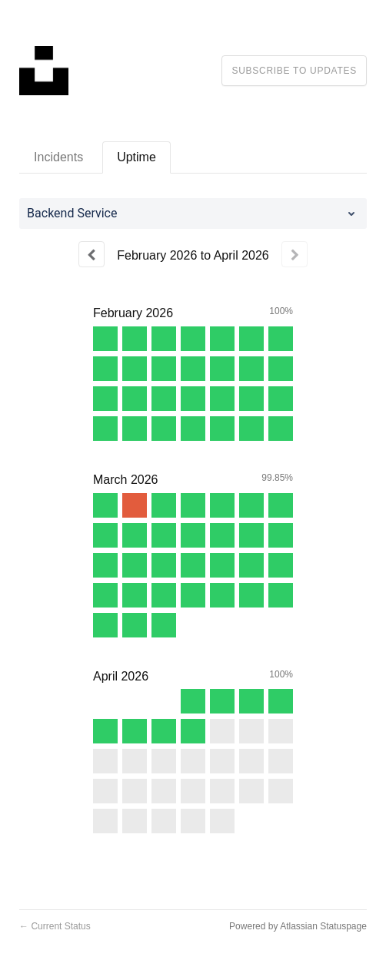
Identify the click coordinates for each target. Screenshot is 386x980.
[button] (294, 71)
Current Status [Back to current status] (55, 926)
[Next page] (294, 254)
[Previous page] (92, 254)
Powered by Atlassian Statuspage (298, 926)
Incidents (58, 157)
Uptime (136, 157)
